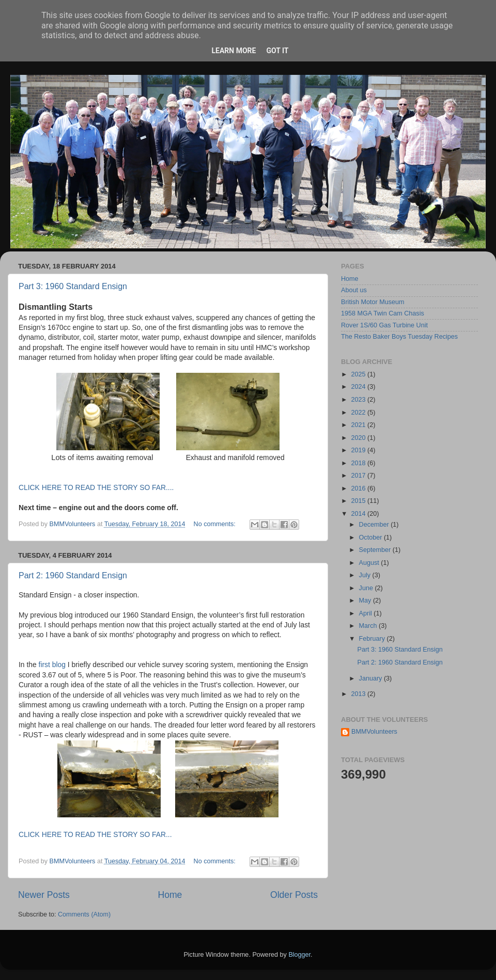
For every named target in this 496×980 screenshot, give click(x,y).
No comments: (216, 524)
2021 (359, 425)
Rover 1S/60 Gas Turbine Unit (384, 325)
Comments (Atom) (84, 914)
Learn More (234, 51)
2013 (359, 694)
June (367, 588)
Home (170, 895)
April (367, 613)
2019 (359, 450)
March (369, 626)
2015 (359, 501)
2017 (359, 476)
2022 (359, 413)
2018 (359, 463)
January (371, 678)
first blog (51, 665)
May (366, 600)
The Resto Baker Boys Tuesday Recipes (399, 337)
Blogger (299, 955)
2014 (359, 514)
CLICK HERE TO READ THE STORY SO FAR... (95, 834)
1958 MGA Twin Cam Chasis (383, 313)
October (371, 538)
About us (354, 290)
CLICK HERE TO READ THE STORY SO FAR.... (96, 487)
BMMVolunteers (374, 732)
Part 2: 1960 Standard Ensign (73, 575)
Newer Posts (44, 895)
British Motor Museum (373, 302)
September (376, 550)
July (366, 575)
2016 (359, 488)
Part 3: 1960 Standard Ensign (73, 286)
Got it (277, 51)
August (370, 563)
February (373, 639)
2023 (359, 400)
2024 (359, 387)
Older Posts (294, 895)
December (375, 525)
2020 (359, 438)
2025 (359, 374)
